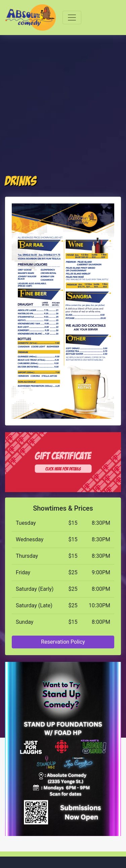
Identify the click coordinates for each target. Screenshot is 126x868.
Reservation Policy (63, 642)
